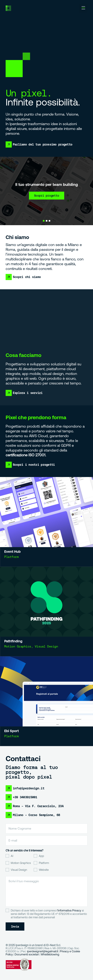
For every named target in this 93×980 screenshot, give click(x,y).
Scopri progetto (47, 196)
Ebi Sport (18, 725)
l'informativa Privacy (69, 910)
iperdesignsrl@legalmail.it (43, 951)
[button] (83, 8)
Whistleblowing (50, 954)
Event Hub (17, 547)
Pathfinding (19, 636)
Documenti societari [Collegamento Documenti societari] (27, 954)
